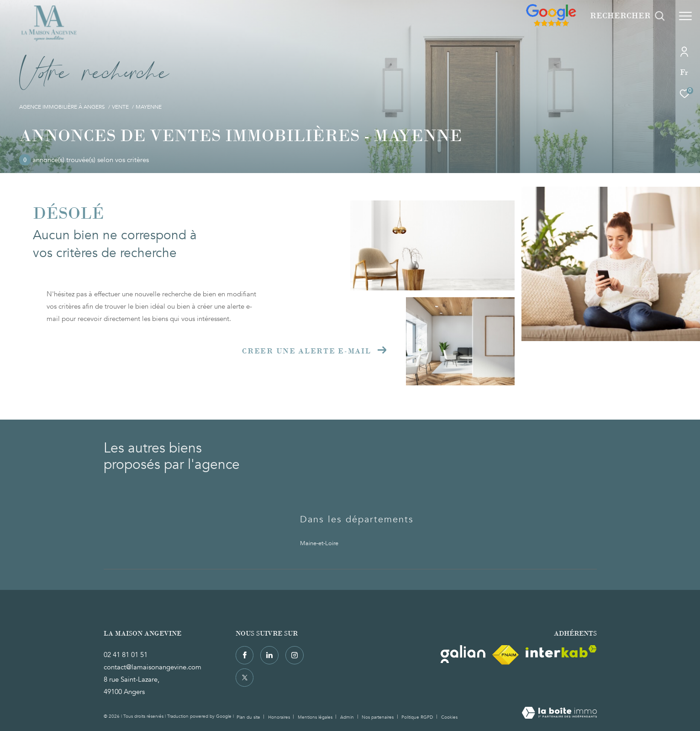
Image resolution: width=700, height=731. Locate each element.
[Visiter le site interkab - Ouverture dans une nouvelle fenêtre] (561, 651)
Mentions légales (316, 717)
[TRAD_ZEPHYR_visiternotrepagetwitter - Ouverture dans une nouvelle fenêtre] (245, 678)
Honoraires (280, 717)
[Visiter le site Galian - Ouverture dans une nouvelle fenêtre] (463, 654)
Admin (348, 717)
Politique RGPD (417, 717)
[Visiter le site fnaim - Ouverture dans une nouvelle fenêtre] (505, 655)
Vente (120, 107)
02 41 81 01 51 (126, 655)
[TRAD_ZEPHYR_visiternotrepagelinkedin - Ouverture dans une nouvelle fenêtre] (269, 655)
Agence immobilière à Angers (62, 107)
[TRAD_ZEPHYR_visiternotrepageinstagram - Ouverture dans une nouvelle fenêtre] (295, 655)
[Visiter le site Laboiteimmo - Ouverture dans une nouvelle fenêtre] (559, 714)
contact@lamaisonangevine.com (153, 667)
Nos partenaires (378, 717)
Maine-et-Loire (319, 543)
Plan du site (249, 717)
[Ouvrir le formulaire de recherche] (627, 16)
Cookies (449, 718)
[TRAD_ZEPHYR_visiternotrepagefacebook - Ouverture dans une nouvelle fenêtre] (245, 655)
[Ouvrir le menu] (685, 16)
